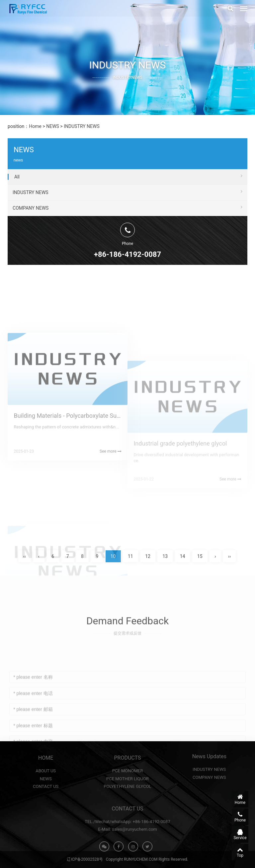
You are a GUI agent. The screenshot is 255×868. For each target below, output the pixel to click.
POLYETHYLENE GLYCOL (127, 810)
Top (240, 852)
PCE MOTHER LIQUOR (127, 803)
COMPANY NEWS (127, 218)
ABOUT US (46, 795)
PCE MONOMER (128, 795)
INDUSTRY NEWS (82, 126)
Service (240, 834)
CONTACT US (46, 810)
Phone (240, 817)
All (128, 186)
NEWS (53, 126)
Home (35, 126)
